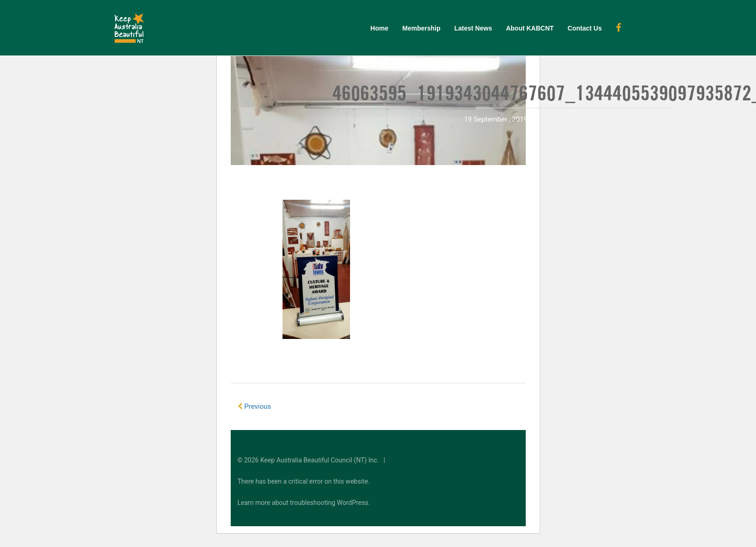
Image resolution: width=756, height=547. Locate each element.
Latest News (473, 28)
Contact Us (585, 28)
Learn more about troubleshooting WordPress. (304, 503)
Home (379, 28)
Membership (421, 28)
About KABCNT (530, 28)
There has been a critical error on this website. (304, 481)
